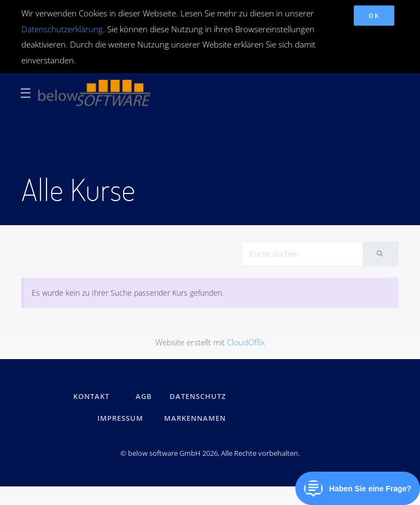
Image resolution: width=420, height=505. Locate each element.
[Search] (303, 254)
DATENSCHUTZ (198, 396)
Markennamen (195, 418)
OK (374, 16)
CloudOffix (246, 342)
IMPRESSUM (122, 418)
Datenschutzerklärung (62, 29)
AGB (144, 396)
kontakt (91, 396)
